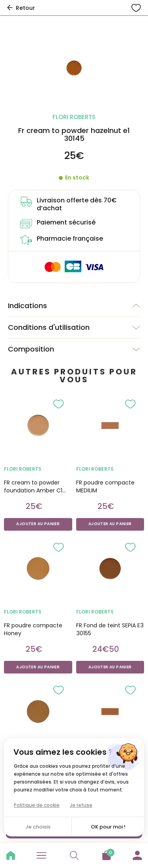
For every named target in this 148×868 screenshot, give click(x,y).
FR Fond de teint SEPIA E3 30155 (110, 629)
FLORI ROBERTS (23, 469)
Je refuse (81, 805)
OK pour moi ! (108, 827)
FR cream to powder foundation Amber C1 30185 (33, 486)
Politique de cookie (37, 805)
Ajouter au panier (38, 524)
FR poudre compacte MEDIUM (105, 486)
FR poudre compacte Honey (33, 629)
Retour (21, 8)
